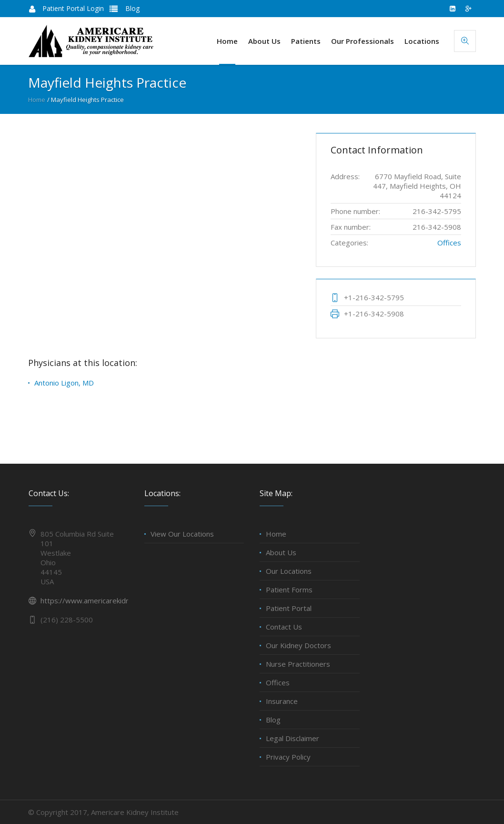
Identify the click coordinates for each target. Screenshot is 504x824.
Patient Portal (289, 608)
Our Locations (289, 571)
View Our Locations (182, 534)
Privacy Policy (288, 757)
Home (37, 100)
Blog (131, 8)
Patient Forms (289, 590)
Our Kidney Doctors (298, 645)
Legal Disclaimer (292, 738)
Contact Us (284, 627)
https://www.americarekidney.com (97, 600)
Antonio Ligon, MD (64, 383)
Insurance (282, 701)
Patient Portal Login (73, 8)
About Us (281, 552)
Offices (449, 243)
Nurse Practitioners (298, 664)
